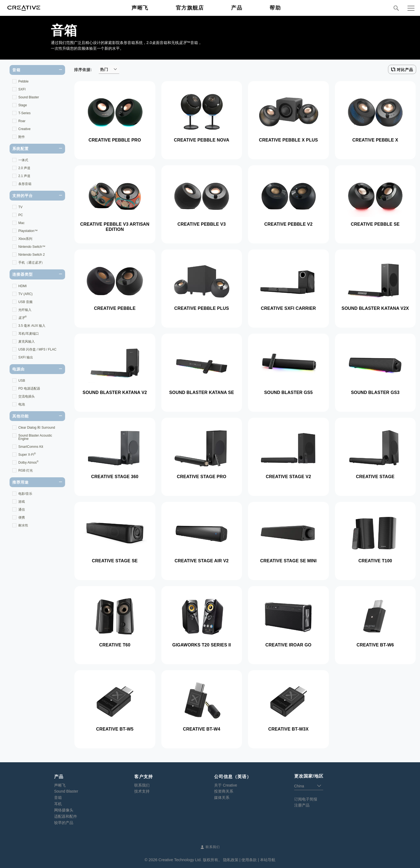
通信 (22, 510)
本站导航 (268, 860)
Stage (23, 105)
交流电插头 (27, 396)
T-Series (24, 113)
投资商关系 (224, 791)
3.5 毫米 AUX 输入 (32, 326)
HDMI (23, 286)
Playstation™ (28, 231)
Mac (21, 223)
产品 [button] (237, 8)
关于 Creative (226, 785)
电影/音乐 (25, 494)
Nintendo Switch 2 (32, 255)
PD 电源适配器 (29, 389)
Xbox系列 (25, 239)
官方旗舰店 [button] (190, 8)
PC (21, 215)
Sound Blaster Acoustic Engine (35, 437)
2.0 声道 (24, 168)
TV (20, 207)
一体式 (23, 160)
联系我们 (142, 785)
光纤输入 (25, 310)
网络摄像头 (64, 810)
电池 (22, 404)
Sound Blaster (29, 97)
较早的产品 (64, 823)
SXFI (22, 89)
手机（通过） (31, 263)
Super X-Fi (27, 454)
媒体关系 (222, 798)
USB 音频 (25, 302)
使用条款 (249, 860)
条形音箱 (25, 184)
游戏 (22, 502)
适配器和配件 (66, 816)
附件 (22, 137)
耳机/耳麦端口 (29, 334)
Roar (22, 121)
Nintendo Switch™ (32, 247)
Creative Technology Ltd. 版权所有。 (190, 860)
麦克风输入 (27, 342)
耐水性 (23, 525)
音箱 (58, 798)
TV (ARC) (25, 294)
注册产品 (302, 805)
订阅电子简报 (306, 799)
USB (22, 381)
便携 (22, 517)
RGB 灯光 (26, 470)
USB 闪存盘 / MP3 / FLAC (37, 349)
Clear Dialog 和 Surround (37, 428)
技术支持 (142, 791)
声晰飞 (60, 785)
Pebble (23, 81)
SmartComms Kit (31, 447)
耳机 (58, 804)
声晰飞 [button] (140, 8)
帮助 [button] (275, 8)
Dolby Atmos (28, 462)
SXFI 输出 (26, 357)
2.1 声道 (24, 176)
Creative (24, 129)
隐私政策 (231, 860)
